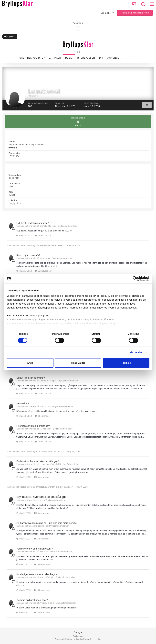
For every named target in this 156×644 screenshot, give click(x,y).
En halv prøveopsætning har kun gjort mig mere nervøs (47, 523)
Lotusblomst (13, 245)
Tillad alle (126, 363)
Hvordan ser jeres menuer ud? (33, 426)
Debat (69, 58)
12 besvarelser (43, 235)
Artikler (55, 58)
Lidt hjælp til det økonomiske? (33, 223)
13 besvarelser (42, 612)
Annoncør (114, 58)
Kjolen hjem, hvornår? (28, 255)
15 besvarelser (42, 539)
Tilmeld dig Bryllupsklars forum (135, 13)
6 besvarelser (43, 416)
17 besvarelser (43, 394)
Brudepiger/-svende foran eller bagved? (38, 574)
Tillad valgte (78, 363)
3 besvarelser (41, 477)
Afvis (30, 363)
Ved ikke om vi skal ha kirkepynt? (35, 549)
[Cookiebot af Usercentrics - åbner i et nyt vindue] (135, 279)
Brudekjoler (86, 58)
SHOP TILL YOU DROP (32, 58)
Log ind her (107, 13)
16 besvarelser (42, 564)
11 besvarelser (43, 271)
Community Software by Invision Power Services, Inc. (78, 639)
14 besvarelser (43, 442)
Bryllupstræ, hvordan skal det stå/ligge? (38, 461)
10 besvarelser (42, 590)
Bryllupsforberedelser (68, 226)
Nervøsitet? (23, 403)
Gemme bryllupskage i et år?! (32, 600)
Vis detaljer (136, 352)
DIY (101, 58)
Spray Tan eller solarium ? (31, 378)
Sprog (78, 632)
